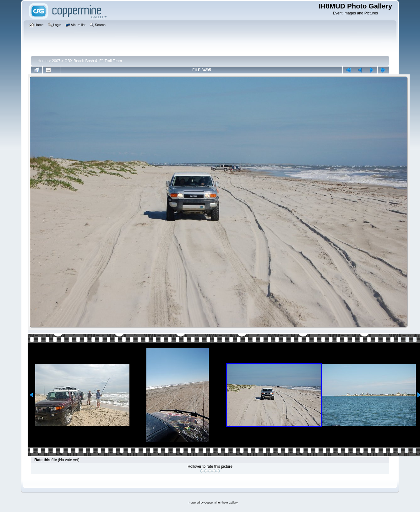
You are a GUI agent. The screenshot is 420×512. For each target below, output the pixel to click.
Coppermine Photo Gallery (221, 503)
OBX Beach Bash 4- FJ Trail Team (93, 61)
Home (42, 61)
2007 (56, 61)
